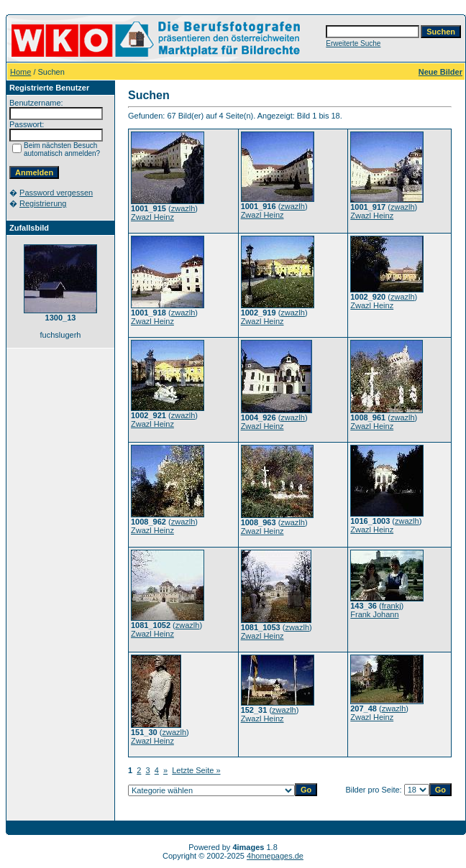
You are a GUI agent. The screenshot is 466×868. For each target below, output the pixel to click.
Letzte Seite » (196, 770)
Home (20, 72)
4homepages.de (275, 856)
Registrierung (43, 203)
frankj (392, 606)
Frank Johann (374, 614)
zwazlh (183, 208)
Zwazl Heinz (152, 217)
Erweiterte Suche (353, 43)
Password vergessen (56, 193)
